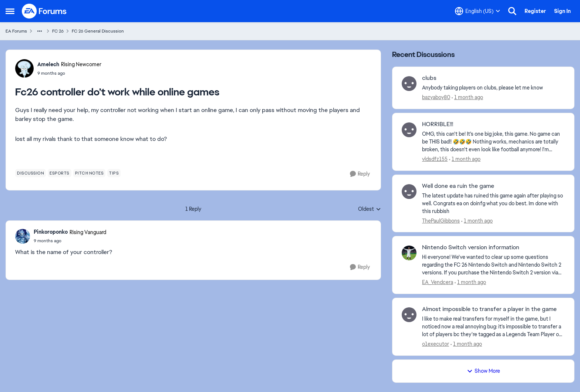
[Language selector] (478, 11)
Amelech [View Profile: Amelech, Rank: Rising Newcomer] (48, 64)
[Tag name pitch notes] (90, 173)
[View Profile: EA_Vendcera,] (409, 253)
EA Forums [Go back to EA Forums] (16, 31)
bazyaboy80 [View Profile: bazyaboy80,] (436, 97)
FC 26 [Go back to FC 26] (58, 31)
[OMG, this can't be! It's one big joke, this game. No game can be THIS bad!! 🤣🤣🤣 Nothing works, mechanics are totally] (493, 142)
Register (535, 11)
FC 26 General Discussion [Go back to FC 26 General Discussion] (98, 31)
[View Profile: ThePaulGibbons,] (409, 192)
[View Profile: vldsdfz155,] (409, 130)
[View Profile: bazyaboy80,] (409, 84)
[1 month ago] (467, 97)
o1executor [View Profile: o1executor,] (436, 344)
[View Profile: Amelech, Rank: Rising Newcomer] (24, 68)
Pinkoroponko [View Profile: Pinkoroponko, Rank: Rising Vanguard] (51, 232)
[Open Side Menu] (10, 11)
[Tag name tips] (114, 173)
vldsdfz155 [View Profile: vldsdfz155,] (435, 159)
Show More (483, 371)
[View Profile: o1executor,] (409, 315)
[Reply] (360, 174)
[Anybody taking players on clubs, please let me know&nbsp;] (493, 88)
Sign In (562, 11)
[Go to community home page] (44, 11)
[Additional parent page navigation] (40, 31)
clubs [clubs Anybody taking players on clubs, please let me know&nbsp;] (429, 78)
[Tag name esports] (60, 173)
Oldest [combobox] (370, 209)
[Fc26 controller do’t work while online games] (70, 241)
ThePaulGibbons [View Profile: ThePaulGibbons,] (441, 220)
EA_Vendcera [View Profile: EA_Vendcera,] (438, 282)
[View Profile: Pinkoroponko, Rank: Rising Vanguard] (23, 236)
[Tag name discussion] (31, 173)
